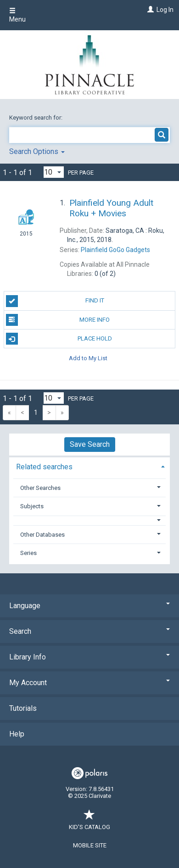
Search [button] (89, 631)
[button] (90, 520)
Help (17, 734)
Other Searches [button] (40, 488)
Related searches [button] (44, 467)
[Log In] (149, 10)
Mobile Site (90, 845)
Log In (165, 10)
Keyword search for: (36, 118)
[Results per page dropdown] (54, 172)
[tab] (89, 466)
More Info (58, 320)
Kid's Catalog (89, 822)
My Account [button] (89, 683)
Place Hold (59, 339)
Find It (55, 301)
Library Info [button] (89, 657)
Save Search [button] (90, 444)
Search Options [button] (37, 151)
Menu (17, 15)
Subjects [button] (32, 506)
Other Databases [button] (42, 535)
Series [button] (28, 553)
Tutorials (23, 708)
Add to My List (88, 358)
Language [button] (89, 606)
